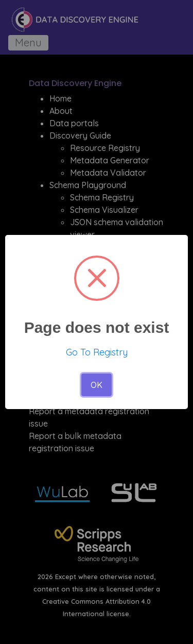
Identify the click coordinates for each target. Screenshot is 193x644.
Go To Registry (97, 352)
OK (97, 385)
